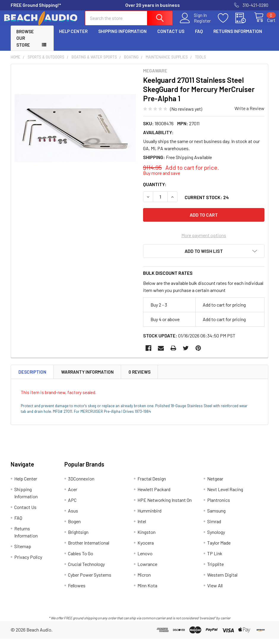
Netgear (215, 484)
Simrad (214, 527)
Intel (142, 527)
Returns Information (238, 37)
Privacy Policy (28, 562)
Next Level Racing (225, 495)
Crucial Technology (86, 569)
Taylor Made (219, 548)
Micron (144, 580)
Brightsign (78, 537)
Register (195, 24)
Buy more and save (162, 178)
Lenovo (145, 559)
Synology (216, 537)
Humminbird (149, 516)
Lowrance (147, 569)
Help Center (73, 37)
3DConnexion (81, 484)
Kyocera (146, 548)
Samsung (216, 516)
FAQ (199, 37)
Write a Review (249, 114)
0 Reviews (139, 377)
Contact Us (171, 37)
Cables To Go (81, 559)
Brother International (89, 548)
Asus (73, 516)
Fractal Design (152, 484)
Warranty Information (87, 377)
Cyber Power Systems (90, 580)
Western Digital (222, 580)
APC (72, 505)
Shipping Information (122, 37)
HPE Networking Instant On (165, 505)
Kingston (146, 537)
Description (32, 377)
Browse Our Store (25, 43)
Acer (73, 495)
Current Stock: (207, 203)
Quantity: (155, 189)
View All (215, 591)
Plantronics (219, 505)
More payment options (204, 241)
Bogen (74, 527)
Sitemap (23, 552)
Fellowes (77, 591)
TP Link (215, 559)
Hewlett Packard (154, 495)
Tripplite (215, 569)
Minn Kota (147, 591)
